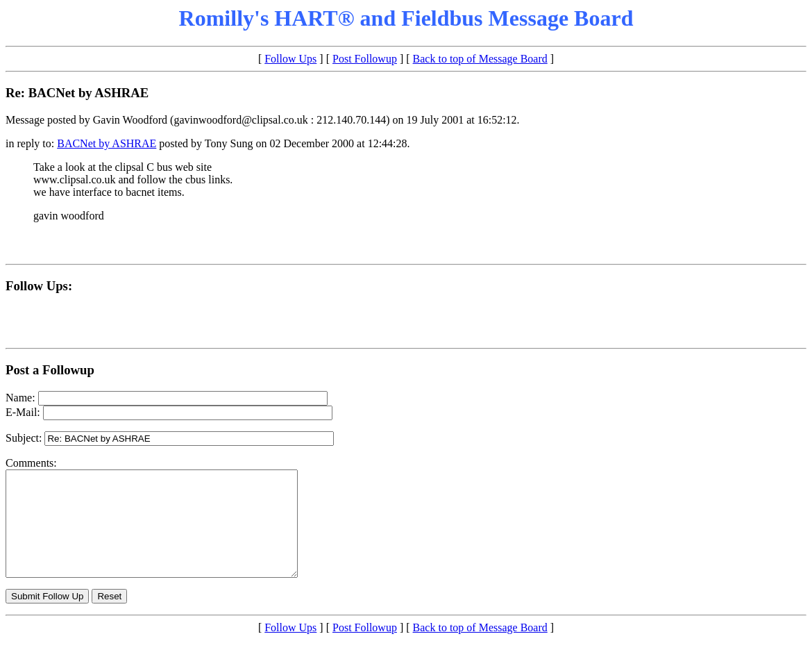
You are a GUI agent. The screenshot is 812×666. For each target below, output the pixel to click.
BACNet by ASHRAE (107, 143)
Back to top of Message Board (480, 59)
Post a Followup (50, 370)
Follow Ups (290, 59)
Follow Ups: (39, 286)
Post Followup (365, 59)
